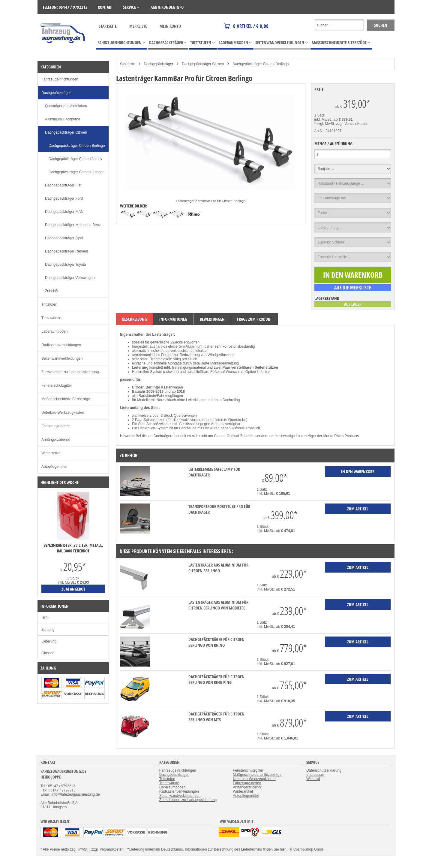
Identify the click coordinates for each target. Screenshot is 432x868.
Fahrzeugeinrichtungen (60, 79)
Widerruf (313, 779)
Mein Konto (170, 26)
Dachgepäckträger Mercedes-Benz (73, 225)
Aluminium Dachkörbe (63, 119)
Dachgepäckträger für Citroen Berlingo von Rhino (216, 642)
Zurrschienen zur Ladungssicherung (70, 372)
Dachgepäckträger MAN (64, 212)
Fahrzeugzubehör (55, 426)
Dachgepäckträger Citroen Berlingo (261, 64)
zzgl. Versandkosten (352, 124)
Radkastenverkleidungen (61, 345)
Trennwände (51, 318)
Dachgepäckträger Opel (64, 238)
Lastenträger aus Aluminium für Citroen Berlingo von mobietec (218, 605)
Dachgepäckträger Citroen (203, 64)
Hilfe (45, 618)
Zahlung (48, 630)
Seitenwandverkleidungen (62, 358)
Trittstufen (49, 304)
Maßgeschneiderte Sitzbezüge (66, 399)
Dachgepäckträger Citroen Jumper (76, 172)
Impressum (315, 775)
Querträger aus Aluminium (66, 106)
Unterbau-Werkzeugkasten (63, 413)
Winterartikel (51, 453)
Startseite (108, 26)
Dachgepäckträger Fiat (63, 185)
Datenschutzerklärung (324, 770)
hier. (283, 849)
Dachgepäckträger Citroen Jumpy (75, 159)
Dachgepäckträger (158, 64)
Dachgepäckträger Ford (64, 198)
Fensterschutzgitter (57, 386)
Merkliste (138, 26)
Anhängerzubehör (56, 440)
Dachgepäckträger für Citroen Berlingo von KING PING (216, 679)
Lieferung (49, 641)
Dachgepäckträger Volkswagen (70, 278)
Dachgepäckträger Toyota (66, 265)
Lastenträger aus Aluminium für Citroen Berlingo (218, 568)
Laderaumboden (54, 331)
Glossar (48, 653)
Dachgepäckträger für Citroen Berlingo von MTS (216, 717)
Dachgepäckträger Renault (66, 251)
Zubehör (52, 291)
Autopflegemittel (54, 467)
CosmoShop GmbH (309, 849)
